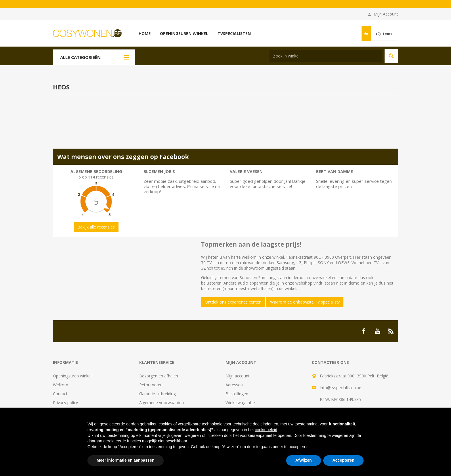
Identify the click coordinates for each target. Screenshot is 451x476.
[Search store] (326, 56)
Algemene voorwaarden (162, 403)
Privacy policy (65, 403)
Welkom (61, 385)
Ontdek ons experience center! (233, 302)
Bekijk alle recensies (96, 227)
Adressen (234, 385)
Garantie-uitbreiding (157, 394)
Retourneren (151, 385)
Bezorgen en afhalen (159, 376)
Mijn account (238, 376)
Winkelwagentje (240, 403)
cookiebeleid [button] (266, 430)
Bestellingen (237, 394)
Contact (60, 394)
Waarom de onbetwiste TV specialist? (305, 302)
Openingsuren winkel (72, 376)
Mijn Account (386, 14)
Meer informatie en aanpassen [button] (126, 460)
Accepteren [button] (343, 460)
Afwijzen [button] (304, 460)
